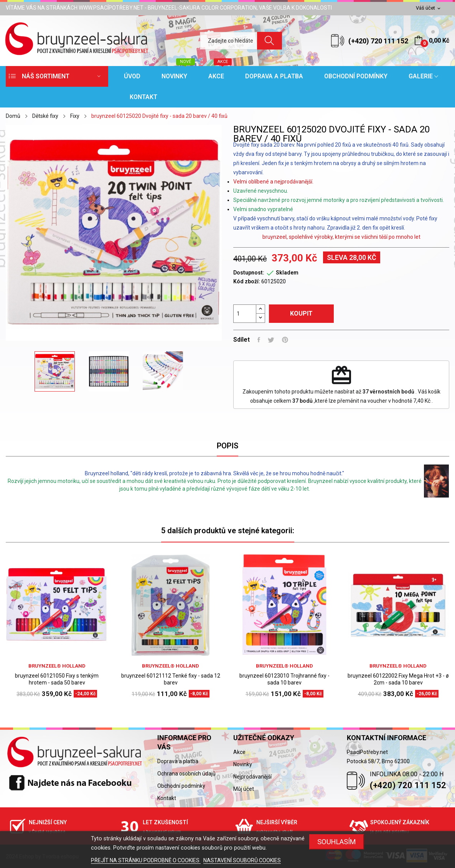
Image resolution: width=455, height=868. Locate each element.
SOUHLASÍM (337, 842)
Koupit (301, 313)
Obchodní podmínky (181, 786)
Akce (239, 752)
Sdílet (259, 340)
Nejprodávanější (252, 777)
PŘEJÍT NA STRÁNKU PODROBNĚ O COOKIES (146, 860)
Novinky (243, 764)
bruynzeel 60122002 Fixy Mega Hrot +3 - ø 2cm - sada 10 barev (398, 679)
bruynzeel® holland (57, 666)
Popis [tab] (227, 446)
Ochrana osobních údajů (186, 774)
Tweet (271, 340)
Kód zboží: (247, 281)
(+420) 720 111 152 (378, 41)
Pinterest (285, 340)
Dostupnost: (249, 273)
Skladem (287, 273)
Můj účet (244, 789)
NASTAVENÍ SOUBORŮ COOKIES (242, 860)
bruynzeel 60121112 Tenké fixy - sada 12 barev (171, 679)
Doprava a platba (178, 761)
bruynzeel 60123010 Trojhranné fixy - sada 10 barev (284, 679)
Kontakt (167, 798)
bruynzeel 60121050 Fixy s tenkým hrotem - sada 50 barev (57, 679)
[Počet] (245, 314)
